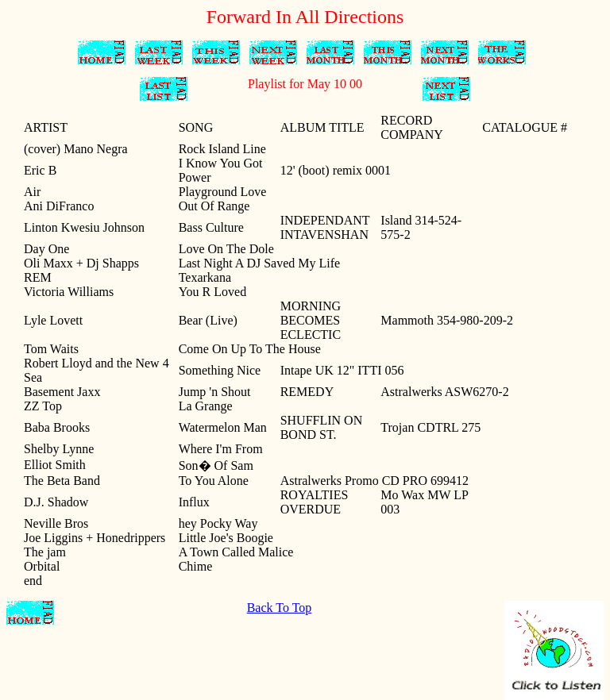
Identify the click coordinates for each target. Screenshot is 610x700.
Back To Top (280, 608)
